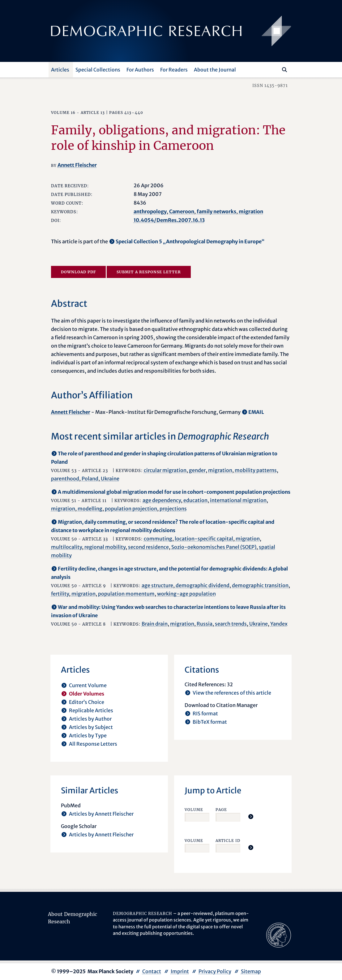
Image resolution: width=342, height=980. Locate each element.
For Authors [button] (140, 70)
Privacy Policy (215, 971)
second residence (148, 547)
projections (173, 509)
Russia (205, 624)
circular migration (165, 470)
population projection (131, 509)
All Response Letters (93, 744)
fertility (60, 594)
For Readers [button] (174, 70)
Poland (90, 479)
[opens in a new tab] (279, 934)
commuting (158, 539)
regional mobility (105, 547)
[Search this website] (275, 69)
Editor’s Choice (87, 702)
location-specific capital (204, 539)
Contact (152, 971)
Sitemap (251, 971)
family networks (216, 211)
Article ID (228, 841)
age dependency (162, 500)
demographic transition (260, 585)
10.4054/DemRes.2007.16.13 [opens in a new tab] (169, 220)
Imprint (180, 971)
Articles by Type (88, 735)
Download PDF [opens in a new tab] (78, 272)
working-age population (186, 594)
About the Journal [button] (215, 70)
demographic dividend (203, 585)
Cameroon (182, 211)
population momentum (126, 594)
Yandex (279, 624)
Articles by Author (90, 719)
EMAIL (256, 412)
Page (221, 810)
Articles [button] (60, 70)
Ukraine (110, 479)
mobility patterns (256, 470)
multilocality (66, 547)
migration (251, 211)
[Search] (284, 70)
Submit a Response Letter (149, 272)
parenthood (65, 479)
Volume (194, 810)
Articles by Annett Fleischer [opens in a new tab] (101, 814)
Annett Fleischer (77, 165)
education (195, 500)
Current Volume (88, 685)
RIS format (205, 713)
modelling (90, 509)
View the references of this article (232, 693)
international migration (238, 500)
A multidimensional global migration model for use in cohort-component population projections (174, 492)
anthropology (150, 211)
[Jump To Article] (251, 817)
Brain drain (155, 624)
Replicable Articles (91, 710)
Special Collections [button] (98, 70)
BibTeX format (210, 722)
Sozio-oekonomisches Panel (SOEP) (214, 547)
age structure (157, 585)
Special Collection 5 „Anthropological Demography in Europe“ (190, 241)
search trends (231, 624)
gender (197, 470)
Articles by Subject (91, 727)
